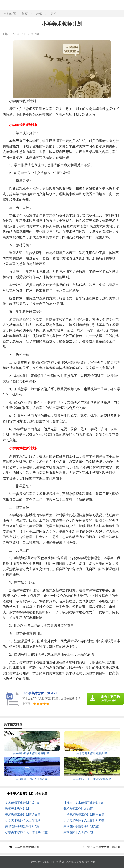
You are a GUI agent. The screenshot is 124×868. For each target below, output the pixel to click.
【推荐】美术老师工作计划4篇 (83, 803)
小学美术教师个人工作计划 (23, 820)
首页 (25, 14)
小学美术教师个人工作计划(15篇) (27, 832)
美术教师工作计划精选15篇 (23, 815)
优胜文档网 (57, 862)
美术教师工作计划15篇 (78, 809)
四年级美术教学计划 (27, 847)
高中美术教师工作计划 (107, 847)
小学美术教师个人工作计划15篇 (84, 820)
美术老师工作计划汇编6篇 (22, 803)
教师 (39, 14)
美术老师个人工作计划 (78, 832)
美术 (53, 14)
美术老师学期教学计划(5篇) (81, 826)
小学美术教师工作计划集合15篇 (84, 815)
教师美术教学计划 (17, 809)
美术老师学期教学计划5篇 (22, 826)
